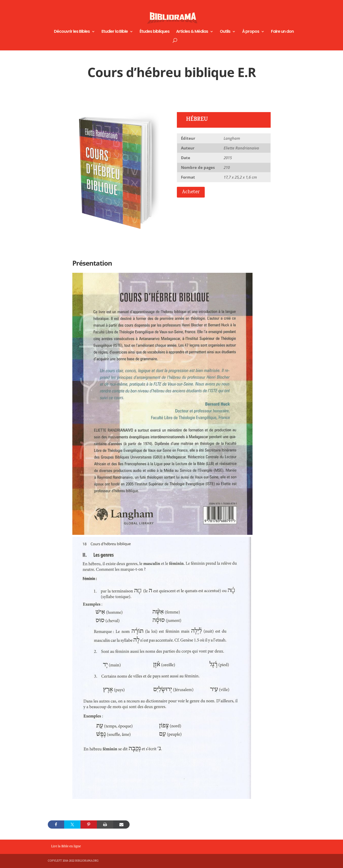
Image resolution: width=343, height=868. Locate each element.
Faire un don (282, 32)
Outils (225, 32)
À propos (251, 32)
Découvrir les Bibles (72, 32)
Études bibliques (155, 32)
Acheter (191, 192)
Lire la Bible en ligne (66, 847)
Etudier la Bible (115, 32)
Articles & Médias (192, 32)
